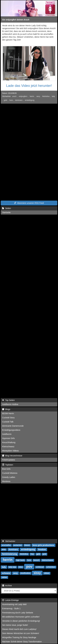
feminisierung (10, 554)
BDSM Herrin (8, 413)
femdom (42, 549)
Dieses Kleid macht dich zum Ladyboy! (19, 629)
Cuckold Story (8, 418)
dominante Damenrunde (13, 426)
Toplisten (8, 465)
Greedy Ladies (9, 477)
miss (21, 567)
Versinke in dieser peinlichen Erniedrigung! (21, 621)
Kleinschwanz (8, 447)
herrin (32, 96)
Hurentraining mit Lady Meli (14, 604)
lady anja (12, 567)
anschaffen (6, 545)
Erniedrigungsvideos (11, 430)
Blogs (6, 409)
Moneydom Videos (10, 451)
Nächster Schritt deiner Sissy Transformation (22, 642)
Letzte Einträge (10, 600)
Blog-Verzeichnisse (12, 456)
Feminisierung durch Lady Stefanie (18, 613)
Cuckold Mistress (10, 473)
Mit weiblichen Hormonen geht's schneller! (21, 617)
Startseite (6, 212)
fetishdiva (46, 96)
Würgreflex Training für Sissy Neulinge (19, 637)
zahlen (4, 577)
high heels (20, 560)
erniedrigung (30, 100)
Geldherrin (7, 434)
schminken (51, 567)
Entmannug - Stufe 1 (11, 608)
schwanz (6, 573)
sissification (25, 573)
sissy (37, 573)
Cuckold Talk (8, 422)
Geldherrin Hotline (10, 404)
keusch (36, 560)
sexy (38, 96)
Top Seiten (8, 400)
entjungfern (23, 96)
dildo (4, 550)
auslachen (18, 545)
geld (38, 554)
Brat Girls (6, 469)
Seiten (6, 208)
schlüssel (40, 567)
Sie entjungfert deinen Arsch (16, 20)
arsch (14, 96)
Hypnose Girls (8, 438)
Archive (7, 586)
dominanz (19, 100)
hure (11, 100)
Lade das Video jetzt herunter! (29, 86)
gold (5, 100)
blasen (27, 545)
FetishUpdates (9, 460)
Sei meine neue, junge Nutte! (15, 625)
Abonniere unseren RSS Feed (29, 203)
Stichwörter (9, 541)
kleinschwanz (47, 560)
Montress (6, 481)
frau (32, 554)
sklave (47, 573)
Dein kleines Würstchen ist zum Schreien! (21, 633)
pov (29, 567)
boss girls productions (43, 545)
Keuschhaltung (9, 442)
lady (53, 96)
